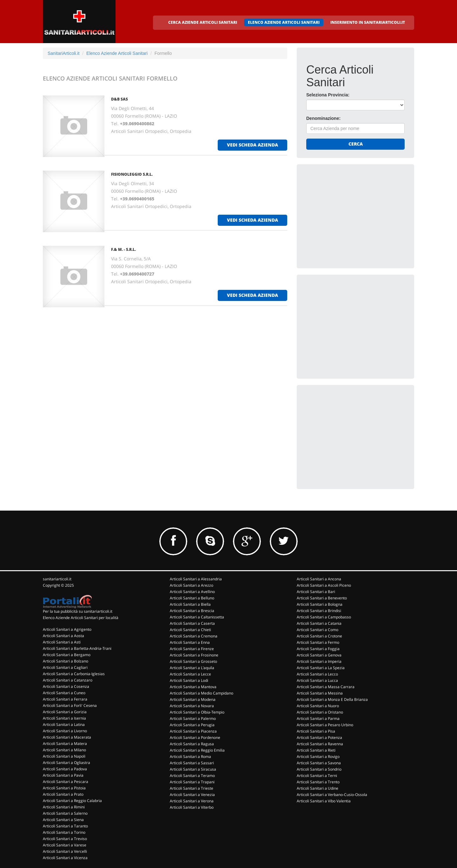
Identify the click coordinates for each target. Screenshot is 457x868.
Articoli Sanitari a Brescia (192, 611)
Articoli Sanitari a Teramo (192, 776)
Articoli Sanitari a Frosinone (194, 655)
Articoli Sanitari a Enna (190, 642)
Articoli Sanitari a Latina (64, 724)
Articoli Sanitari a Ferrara (65, 699)
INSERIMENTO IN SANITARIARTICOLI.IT (368, 22)
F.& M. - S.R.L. (123, 249)
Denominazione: (323, 118)
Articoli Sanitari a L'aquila (192, 668)
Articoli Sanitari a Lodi (189, 680)
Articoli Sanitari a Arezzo (192, 585)
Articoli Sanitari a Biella (190, 604)
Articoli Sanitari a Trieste (192, 788)
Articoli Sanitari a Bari (316, 592)
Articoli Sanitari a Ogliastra (66, 763)
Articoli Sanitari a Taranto (65, 826)
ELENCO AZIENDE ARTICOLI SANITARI (284, 22)
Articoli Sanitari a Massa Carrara (326, 687)
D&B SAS (119, 99)
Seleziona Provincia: (328, 95)
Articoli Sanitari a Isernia (64, 718)
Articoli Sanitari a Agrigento (67, 629)
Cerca (356, 144)
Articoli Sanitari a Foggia (318, 649)
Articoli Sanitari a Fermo (318, 642)
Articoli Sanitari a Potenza (319, 737)
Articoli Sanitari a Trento (318, 782)
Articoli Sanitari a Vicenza (65, 858)
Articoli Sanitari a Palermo (193, 718)
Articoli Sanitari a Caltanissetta (197, 617)
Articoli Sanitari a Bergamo (67, 655)
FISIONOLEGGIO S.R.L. (132, 174)
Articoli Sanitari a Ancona (319, 579)
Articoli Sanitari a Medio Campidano (202, 693)
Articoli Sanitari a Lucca (317, 680)
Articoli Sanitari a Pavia (63, 775)
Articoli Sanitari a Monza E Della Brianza (332, 699)
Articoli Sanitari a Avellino (192, 592)
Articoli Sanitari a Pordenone (195, 737)
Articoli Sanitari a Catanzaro (68, 680)
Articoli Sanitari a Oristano (320, 712)
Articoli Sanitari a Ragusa (192, 744)
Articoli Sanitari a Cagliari (65, 667)
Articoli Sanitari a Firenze (192, 649)
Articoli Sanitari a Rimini (64, 807)
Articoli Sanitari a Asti (62, 642)
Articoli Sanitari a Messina (320, 693)
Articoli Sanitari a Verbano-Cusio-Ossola (332, 795)
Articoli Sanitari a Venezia (192, 795)
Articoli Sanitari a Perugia (192, 725)
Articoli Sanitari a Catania (319, 623)
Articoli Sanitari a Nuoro (318, 706)
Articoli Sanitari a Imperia (319, 661)
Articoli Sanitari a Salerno (65, 813)
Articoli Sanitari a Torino (64, 832)
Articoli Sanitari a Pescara (66, 782)
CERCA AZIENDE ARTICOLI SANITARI (203, 22)
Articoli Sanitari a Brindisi (319, 611)
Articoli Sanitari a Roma (190, 757)
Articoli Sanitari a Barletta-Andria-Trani (77, 648)
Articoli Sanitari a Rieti (316, 750)
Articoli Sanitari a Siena (63, 820)
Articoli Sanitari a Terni (317, 776)
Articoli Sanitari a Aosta (63, 636)
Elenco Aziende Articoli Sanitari (117, 53)
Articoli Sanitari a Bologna (320, 604)
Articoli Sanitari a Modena (193, 699)
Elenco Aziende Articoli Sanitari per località (81, 618)
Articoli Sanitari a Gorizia (65, 712)
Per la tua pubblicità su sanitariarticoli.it (78, 611)
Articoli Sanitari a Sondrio (319, 769)
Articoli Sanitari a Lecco (317, 674)
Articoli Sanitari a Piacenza (193, 731)
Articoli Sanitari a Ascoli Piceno (324, 585)
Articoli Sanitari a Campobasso (324, 617)
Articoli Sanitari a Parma (318, 718)
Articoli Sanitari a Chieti (190, 630)
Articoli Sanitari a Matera (65, 744)
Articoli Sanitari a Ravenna (320, 744)
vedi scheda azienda (252, 145)
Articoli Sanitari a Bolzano (66, 661)
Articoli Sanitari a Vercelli (65, 851)
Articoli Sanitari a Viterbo (192, 807)
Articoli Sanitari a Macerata (67, 737)
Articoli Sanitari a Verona (192, 801)
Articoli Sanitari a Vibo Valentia (324, 801)
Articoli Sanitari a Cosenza (66, 686)
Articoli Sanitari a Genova (319, 655)
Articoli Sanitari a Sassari (192, 763)
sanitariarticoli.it (57, 579)
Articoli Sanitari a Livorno (65, 731)
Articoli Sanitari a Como (318, 630)
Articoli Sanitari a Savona (319, 763)
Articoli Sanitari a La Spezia (321, 668)
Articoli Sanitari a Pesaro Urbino (325, 725)
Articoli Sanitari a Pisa (316, 731)
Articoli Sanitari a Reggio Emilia (197, 750)
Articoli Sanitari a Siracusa (193, 769)
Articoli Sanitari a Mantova (193, 687)
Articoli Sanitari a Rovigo (318, 757)
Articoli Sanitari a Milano (64, 750)
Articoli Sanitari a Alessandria (196, 579)
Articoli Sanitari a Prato (63, 794)
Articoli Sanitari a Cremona (194, 636)
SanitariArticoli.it (63, 53)
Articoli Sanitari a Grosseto (193, 661)
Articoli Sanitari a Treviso (65, 839)
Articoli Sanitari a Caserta (192, 623)
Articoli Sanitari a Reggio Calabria (72, 801)
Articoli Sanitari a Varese (65, 845)
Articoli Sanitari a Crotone (319, 636)
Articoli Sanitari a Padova (65, 769)
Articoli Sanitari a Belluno (192, 598)
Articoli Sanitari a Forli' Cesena (70, 705)
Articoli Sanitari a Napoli (64, 756)
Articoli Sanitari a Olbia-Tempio (197, 712)
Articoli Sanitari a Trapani (192, 782)
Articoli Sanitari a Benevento (322, 598)
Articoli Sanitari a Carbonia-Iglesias (74, 674)
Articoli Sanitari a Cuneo (64, 693)
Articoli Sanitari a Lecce (190, 674)
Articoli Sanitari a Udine (318, 788)
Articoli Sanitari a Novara (192, 706)
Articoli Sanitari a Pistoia (64, 788)
